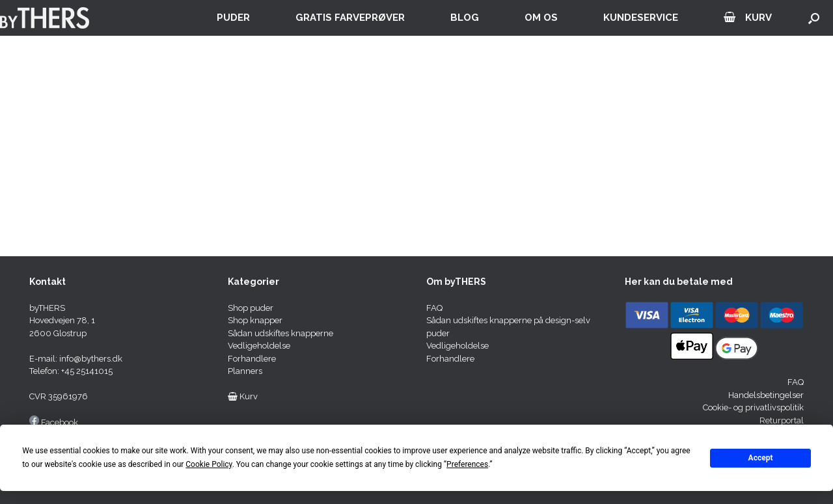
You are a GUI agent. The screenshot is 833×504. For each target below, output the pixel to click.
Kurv (243, 396)
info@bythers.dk (91, 359)
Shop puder (251, 308)
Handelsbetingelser (766, 395)
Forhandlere (252, 359)
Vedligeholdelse (259, 346)
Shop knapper (255, 320)
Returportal (782, 420)
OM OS (541, 18)
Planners (245, 371)
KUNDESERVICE (641, 18)
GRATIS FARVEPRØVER (350, 18)
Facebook (60, 422)
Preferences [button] (467, 464)
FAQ (434, 308)
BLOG (465, 18)
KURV (748, 18)
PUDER (233, 18)
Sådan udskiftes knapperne (280, 333)
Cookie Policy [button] (209, 464)
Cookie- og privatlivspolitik (753, 407)
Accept (761, 458)
